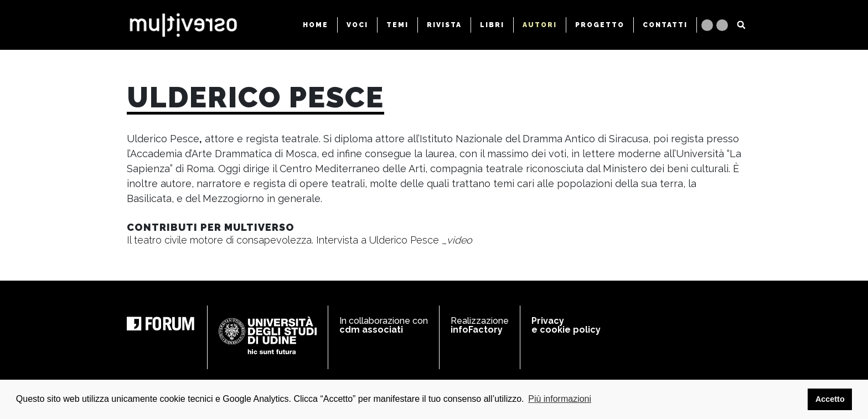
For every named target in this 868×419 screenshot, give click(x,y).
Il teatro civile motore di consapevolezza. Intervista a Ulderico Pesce (299, 240)
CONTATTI (665, 25)
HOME (316, 25)
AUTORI (540, 25)
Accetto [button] (830, 399)
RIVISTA (444, 25)
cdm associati (371, 330)
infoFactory (477, 330)
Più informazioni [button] (560, 399)
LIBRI (492, 25)
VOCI (357, 25)
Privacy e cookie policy (566, 325)
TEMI (397, 25)
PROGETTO (600, 25)
